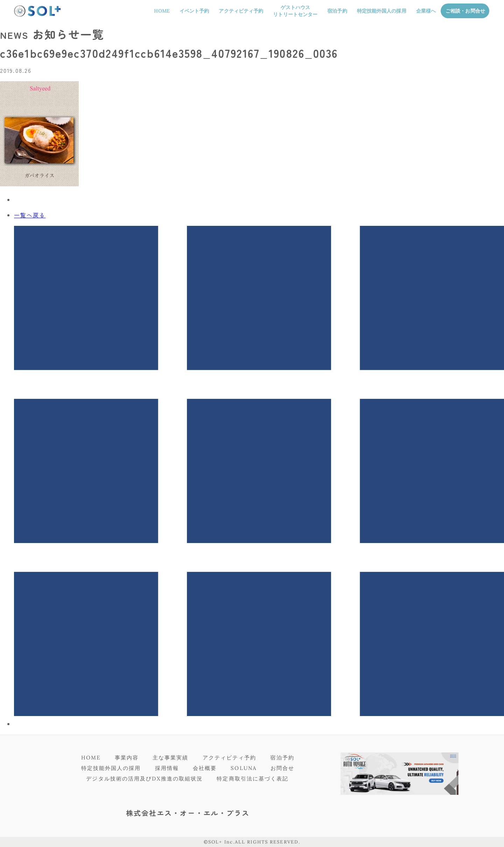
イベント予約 (194, 11)
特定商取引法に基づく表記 (253, 779)
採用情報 (167, 768)
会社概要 (205, 768)
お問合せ (282, 768)
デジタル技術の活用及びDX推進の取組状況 (144, 779)
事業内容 (127, 758)
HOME (162, 11)
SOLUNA (244, 768)
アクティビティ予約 (241, 11)
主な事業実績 (171, 758)
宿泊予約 (337, 11)
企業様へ (426, 11)
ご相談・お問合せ (465, 11)
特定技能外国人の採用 (382, 11)
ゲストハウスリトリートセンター (295, 11)
